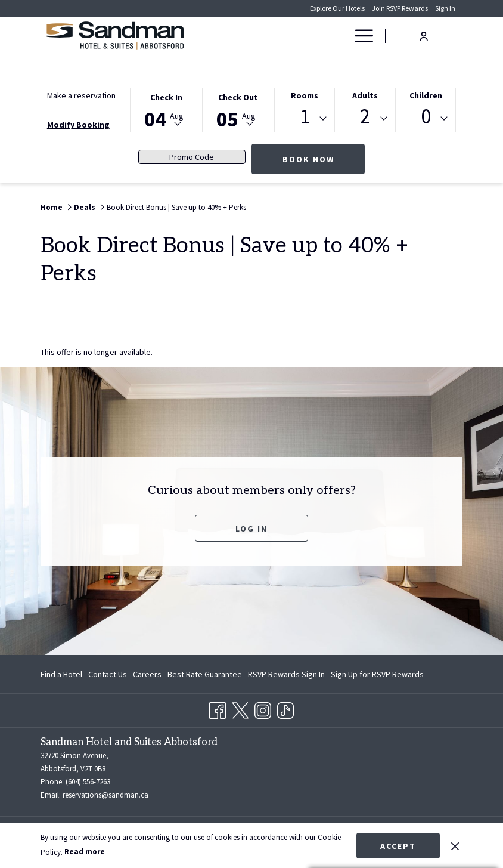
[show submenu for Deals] (340, 36)
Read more (85, 852)
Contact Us (108, 674)
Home (52, 207)
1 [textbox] (305, 117)
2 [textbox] (365, 117)
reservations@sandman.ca (105, 795)
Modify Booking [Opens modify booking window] (78, 125)
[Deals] (315, 36)
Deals (85, 207)
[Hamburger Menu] (360, 36)
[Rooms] (272, 36)
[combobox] (305, 119)
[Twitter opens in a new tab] (240, 709)
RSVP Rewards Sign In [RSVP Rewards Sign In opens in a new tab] (286, 676)
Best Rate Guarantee (205, 674)
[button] (166, 109)
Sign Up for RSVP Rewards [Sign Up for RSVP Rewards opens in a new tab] (377, 676)
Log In (272, 528)
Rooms (305, 95)
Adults (365, 95)
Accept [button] (398, 846)
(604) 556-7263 (88, 782)
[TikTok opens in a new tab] (285, 709)
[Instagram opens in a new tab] (263, 709)
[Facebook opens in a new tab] (218, 709)
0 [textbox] (426, 117)
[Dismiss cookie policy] (455, 845)
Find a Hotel (61, 674)
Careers (147, 674)
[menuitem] (63, 674)
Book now (324, 159)
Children (426, 95)
